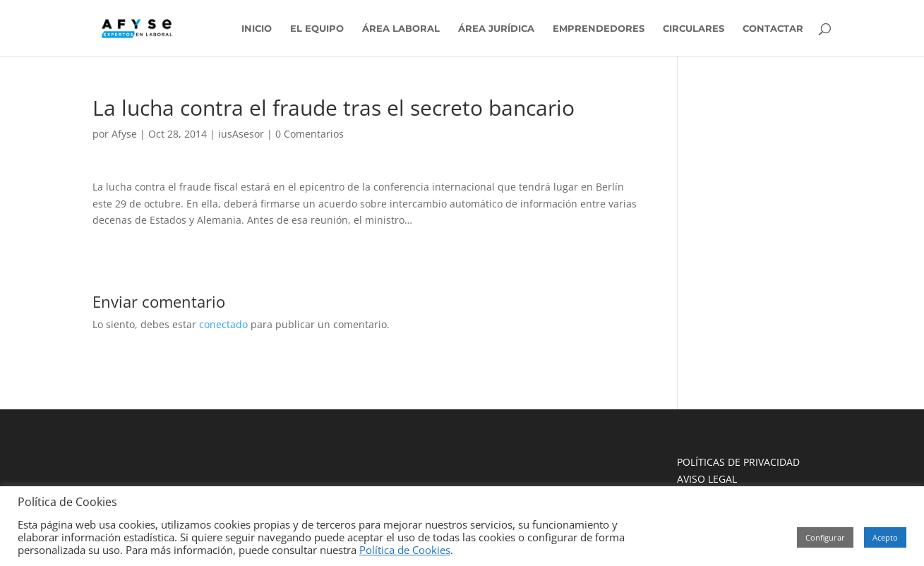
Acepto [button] (885, 537)
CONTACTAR (773, 29)
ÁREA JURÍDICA (496, 29)
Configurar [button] (825, 537)
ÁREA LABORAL (401, 29)
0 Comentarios (310, 134)
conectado (223, 324)
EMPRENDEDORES (599, 29)
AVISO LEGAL (707, 479)
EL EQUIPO (317, 29)
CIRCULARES (694, 29)
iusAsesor (241, 134)
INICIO (257, 29)
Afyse (124, 134)
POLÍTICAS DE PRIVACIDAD (738, 462)
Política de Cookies (405, 550)
